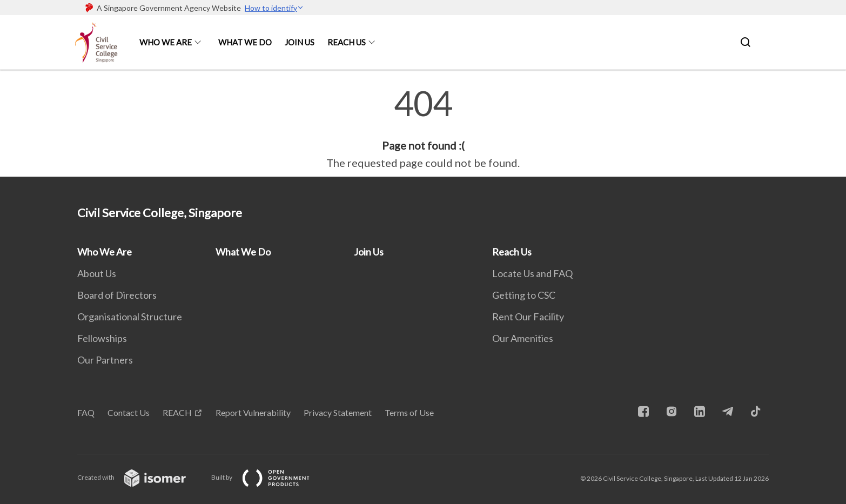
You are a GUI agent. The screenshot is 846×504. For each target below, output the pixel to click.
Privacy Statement (338, 412)
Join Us (300, 42)
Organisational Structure (130, 317)
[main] (423, 129)
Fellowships (102, 338)
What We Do (245, 42)
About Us (97, 273)
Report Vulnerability (253, 412)
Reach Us (347, 42)
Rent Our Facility (528, 317)
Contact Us (129, 412)
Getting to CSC (524, 295)
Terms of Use (409, 412)
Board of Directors (117, 295)
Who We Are (166, 42)
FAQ (86, 412)
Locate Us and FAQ (532, 273)
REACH (177, 412)
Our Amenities (523, 338)
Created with (140, 477)
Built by (269, 477)
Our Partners (105, 360)
